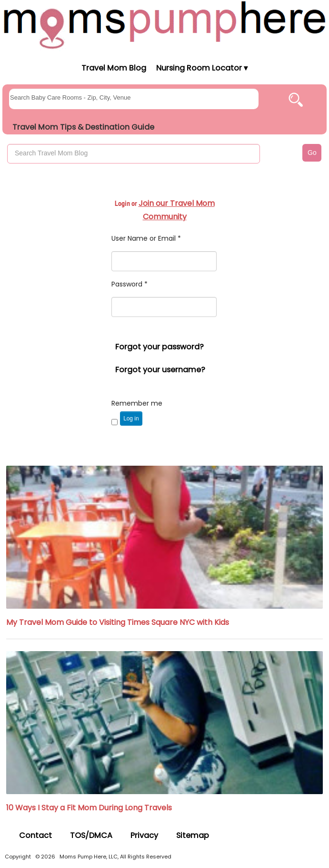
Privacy (144, 835)
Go (312, 153)
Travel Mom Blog (113, 68)
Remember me (137, 403)
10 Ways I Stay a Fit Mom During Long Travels (89, 808)
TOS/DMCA (91, 835)
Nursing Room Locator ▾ (202, 68)
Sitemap (193, 835)
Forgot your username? (160, 370)
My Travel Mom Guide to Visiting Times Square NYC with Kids (118, 622)
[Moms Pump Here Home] (164, 25)
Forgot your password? (160, 347)
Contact (35, 835)
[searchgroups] (134, 99)
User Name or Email (146, 238)
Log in (131, 419)
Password (130, 284)
